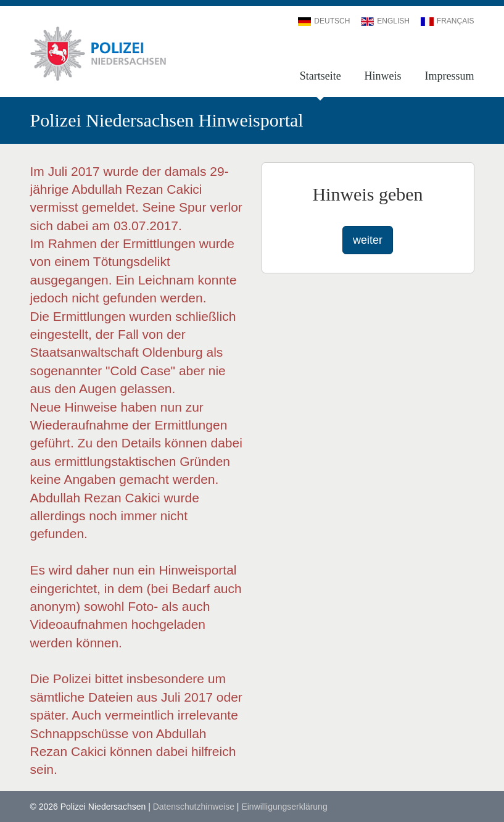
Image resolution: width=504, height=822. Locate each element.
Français (448, 21)
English (385, 21)
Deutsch (324, 21)
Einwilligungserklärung (284, 807)
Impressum (450, 76)
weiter (368, 240)
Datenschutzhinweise (194, 807)
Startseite (320, 76)
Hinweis (383, 76)
